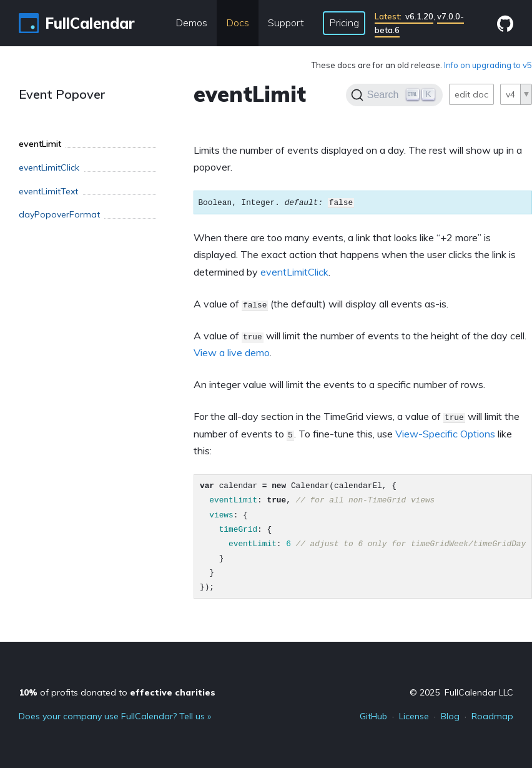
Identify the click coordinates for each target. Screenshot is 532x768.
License (414, 716)
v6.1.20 (404, 16)
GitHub (373, 716)
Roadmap (492, 716)
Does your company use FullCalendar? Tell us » (115, 716)
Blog (450, 716)
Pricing (344, 22)
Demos (191, 22)
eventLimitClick (294, 272)
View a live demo (232, 352)
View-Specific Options (445, 434)
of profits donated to (117, 692)
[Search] (394, 95)
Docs (238, 22)
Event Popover (62, 94)
